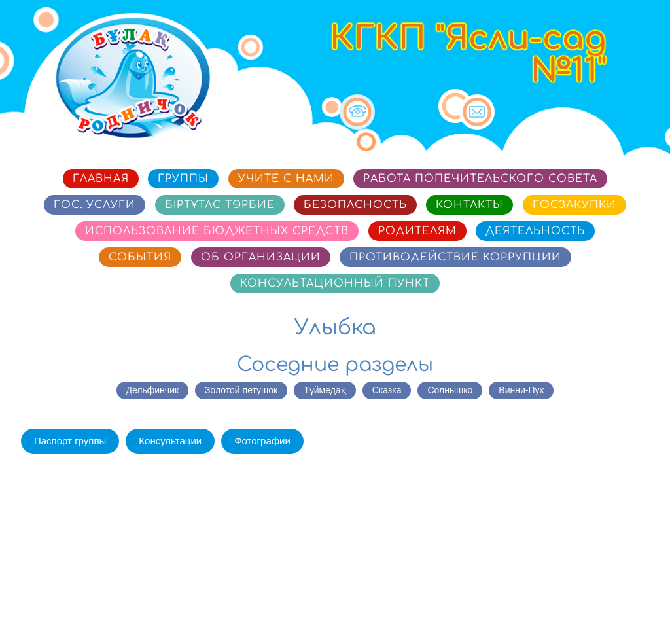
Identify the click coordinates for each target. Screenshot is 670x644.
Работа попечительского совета (480, 179)
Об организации (261, 257)
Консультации (170, 441)
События (140, 257)
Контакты (469, 205)
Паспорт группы (70, 441)
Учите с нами (286, 179)
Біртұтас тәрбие (220, 205)
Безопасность (355, 205)
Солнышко (450, 390)
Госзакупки (574, 205)
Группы (183, 179)
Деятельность (535, 231)
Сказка (387, 390)
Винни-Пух (521, 390)
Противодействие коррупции (455, 257)
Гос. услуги (95, 205)
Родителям (417, 231)
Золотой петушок (241, 390)
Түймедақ (325, 390)
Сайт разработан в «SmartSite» (576, 608)
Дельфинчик (153, 390)
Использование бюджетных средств (217, 231)
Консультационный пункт (335, 283)
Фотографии (262, 441)
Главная (101, 179)
